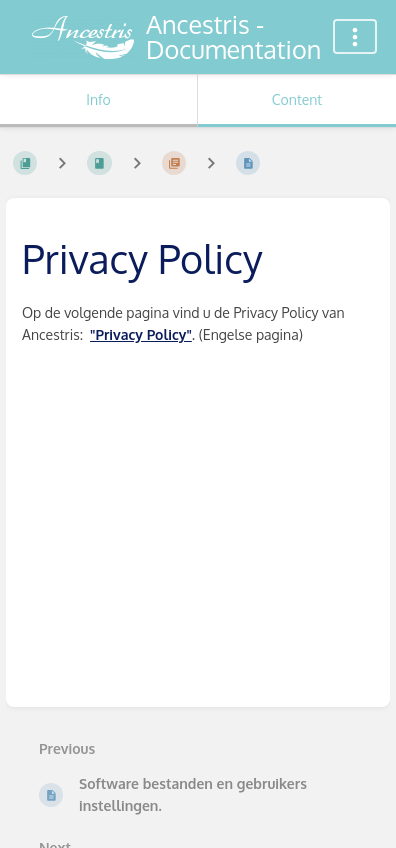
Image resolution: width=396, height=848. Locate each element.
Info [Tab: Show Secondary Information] (98, 99)
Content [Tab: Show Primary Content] (297, 99)
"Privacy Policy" (141, 334)
